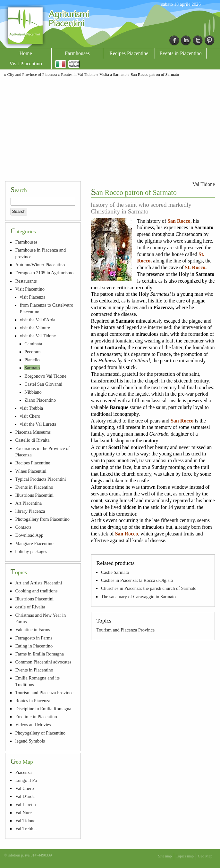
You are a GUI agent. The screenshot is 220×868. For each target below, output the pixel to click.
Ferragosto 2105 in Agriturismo (44, 273)
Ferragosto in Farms (34, 638)
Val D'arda (25, 796)
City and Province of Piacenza (32, 75)
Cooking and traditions (36, 591)
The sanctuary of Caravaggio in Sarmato (138, 597)
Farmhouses (77, 53)
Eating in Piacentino (34, 646)
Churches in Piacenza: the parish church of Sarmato (149, 588)
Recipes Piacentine (129, 53)
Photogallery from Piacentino (42, 519)
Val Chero (24, 788)
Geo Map (205, 856)
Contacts (23, 527)
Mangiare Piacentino (34, 543)
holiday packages (31, 551)
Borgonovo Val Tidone (45, 376)
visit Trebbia (31, 408)
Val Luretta (25, 805)
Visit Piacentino (26, 64)
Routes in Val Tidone (78, 75)
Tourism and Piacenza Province (126, 630)
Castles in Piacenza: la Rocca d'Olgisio (137, 580)
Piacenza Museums (33, 432)
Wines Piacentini (31, 471)
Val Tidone (204, 184)
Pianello (32, 360)
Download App (29, 535)
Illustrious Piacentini (34, 495)
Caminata (33, 344)
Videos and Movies (33, 725)
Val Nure (23, 813)
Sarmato (32, 368)
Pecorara (32, 352)
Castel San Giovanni (43, 384)
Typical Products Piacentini (40, 479)
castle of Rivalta (30, 607)
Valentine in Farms (33, 630)
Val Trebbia (26, 829)
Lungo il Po (26, 780)
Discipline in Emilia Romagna (43, 709)
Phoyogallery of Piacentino (40, 733)
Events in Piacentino (181, 53)
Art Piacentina (28, 503)
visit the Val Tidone (38, 336)
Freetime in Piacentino (36, 717)
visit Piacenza (33, 297)
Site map (165, 856)
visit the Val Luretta (38, 424)
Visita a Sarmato (113, 75)
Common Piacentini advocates (43, 662)
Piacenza (23, 772)
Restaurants (26, 281)
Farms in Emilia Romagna (39, 654)
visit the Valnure (35, 328)
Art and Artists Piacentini (38, 583)
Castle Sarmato (115, 572)
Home (25, 53)
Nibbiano (33, 392)
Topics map (185, 856)
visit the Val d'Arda (38, 320)
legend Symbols (30, 741)
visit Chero (30, 416)
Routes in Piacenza (33, 701)
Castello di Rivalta (32, 440)
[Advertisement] (110, 128)
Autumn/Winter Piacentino (40, 265)
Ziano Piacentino (40, 400)
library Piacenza (30, 511)
